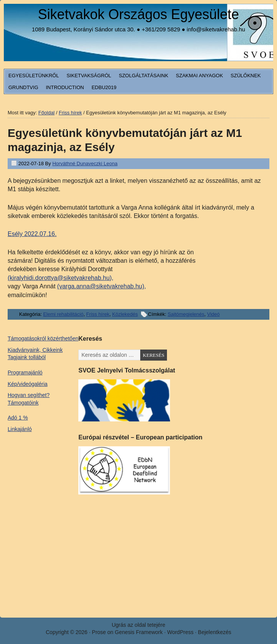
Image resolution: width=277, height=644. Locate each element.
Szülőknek (246, 76)
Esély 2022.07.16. (32, 234)
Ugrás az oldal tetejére (138, 625)
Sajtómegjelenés (186, 314)
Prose (99, 632)
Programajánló (25, 372)
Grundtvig (23, 87)
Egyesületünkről (34, 76)
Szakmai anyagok (199, 76)
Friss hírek (98, 314)
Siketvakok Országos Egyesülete (138, 14)
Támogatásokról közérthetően (43, 338)
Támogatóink (23, 403)
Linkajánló (20, 429)
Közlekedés (125, 314)
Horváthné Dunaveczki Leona (85, 163)
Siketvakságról (89, 76)
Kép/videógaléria (28, 384)
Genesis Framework (139, 632)
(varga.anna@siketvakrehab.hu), (102, 286)
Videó (213, 314)
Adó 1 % (18, 418)
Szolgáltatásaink (143, 76)
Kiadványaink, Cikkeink (35, 350)
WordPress (180, 632)
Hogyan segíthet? (29, 395)
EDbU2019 (104, 87)
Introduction (65, 87)
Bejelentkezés (215, 632)
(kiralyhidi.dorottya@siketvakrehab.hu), (61, 278)
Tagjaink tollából (27, 357)
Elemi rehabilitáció (63, 314)
